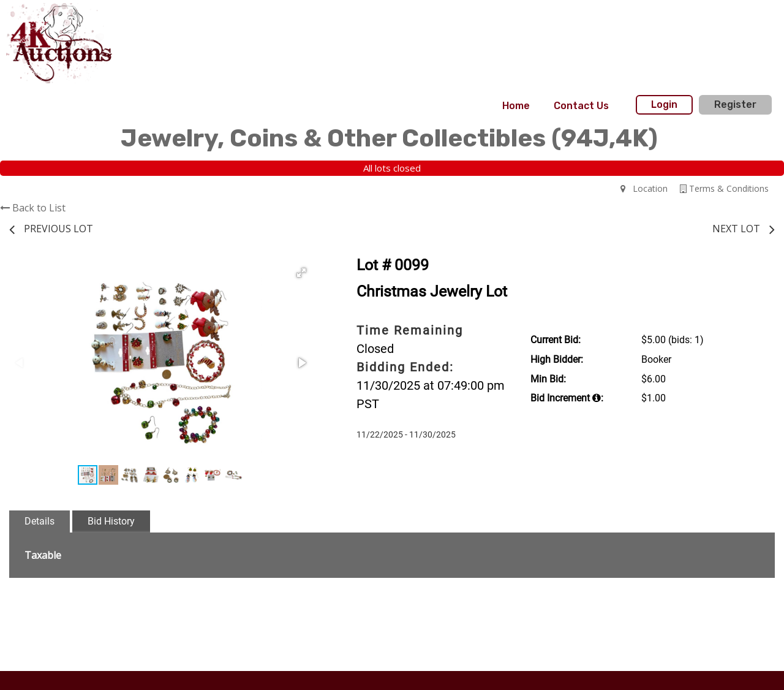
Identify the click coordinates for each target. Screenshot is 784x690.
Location (644, 188)
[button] (301, 273)
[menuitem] (516, 106)
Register (735, 104)
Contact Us (581, 106)
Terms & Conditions (724, 188)
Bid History (111, 521)
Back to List (33, 208)
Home (516, 106)
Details (40, 521)
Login (664, 104)
